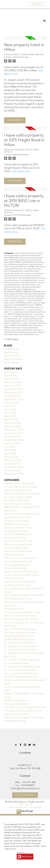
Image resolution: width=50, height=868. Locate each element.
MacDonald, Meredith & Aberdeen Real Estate (28, 294)
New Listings (11, 353)
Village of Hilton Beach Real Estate (24, 718)
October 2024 (12, 437)
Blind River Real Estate (19, 260)
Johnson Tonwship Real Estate (21, 575)
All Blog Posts (11, 349)
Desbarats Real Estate (19, 267)
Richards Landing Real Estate (21, 619)
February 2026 (13, 382)
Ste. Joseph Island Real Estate (31, 319)
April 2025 (10, 416)
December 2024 (13, 430)
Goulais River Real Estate (14, 274)
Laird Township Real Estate (19, 582)
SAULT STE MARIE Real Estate (21, 303)
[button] (16, 745)
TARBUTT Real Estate (12, 328)
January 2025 (12, 427)
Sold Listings (11, 363)
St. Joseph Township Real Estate (23, 317)
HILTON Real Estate (22, 215)
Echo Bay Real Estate (33, 269)
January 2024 (12, 464)
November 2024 (13, 433)
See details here (21, 171)
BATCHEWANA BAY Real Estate (16, 258)
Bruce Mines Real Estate (18, 504)
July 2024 (10, 447)
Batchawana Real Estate (31, 255)
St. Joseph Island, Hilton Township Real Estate (28, 312)
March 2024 (11, 457)
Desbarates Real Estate (17, 517)
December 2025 (13, 389)
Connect (36, 4)
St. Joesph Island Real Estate (20, 646)
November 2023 (13, 467)
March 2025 (11, 420)
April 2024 (10, 454)
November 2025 (14, 393)
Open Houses (12, 356)
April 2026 (10, 376)
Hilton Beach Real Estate (31, 276)
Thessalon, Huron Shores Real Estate (18, 330)
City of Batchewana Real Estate (16, 265)
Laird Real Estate (28, 285)
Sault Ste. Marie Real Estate (20, 633)
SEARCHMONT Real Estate (24, 305)
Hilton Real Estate (21, 155)
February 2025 (13, 423)
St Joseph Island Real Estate (29, 307)
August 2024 (11, 444)
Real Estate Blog (13, 359)
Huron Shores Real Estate (18, 562)
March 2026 (11, 379)
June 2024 (10, 450)
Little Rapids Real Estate (31, 287)
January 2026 (12, 386)
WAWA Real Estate (31, 335)
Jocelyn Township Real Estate (25, 283)
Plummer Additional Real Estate (32, 296)
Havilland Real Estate (12, 276)
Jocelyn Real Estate (15, 568)
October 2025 (12, 396)
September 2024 (14, 440)
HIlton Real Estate (21, 57)
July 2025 (10, 406)
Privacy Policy (25, 805)
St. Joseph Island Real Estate (20, 650)
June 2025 (10, 410)
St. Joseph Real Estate (17, 663)
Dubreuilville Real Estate (14, 269)
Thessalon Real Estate (29, 328)
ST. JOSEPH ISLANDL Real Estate (18, 314)
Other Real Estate (12, 296)
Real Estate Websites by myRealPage (25, 807)
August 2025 (11, 403)
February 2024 (13, 460)
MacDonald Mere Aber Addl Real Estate (20, 289)
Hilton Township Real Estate (29, 278)
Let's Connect (25, 795)
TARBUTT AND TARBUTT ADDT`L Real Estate (26, 326)
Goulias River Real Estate (34, 274)
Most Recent (11, 372)
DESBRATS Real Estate (37, 267)
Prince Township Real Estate (15, 298)
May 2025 (10, 413)
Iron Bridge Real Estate (28, 280)
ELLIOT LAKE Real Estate (13, 271)
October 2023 (12, 471)
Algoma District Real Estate (26, 253)
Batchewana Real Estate (18, 497)
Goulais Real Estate (31, 271)
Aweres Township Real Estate (21, 487)
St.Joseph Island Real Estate (20, 670)
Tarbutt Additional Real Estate (16, 321)
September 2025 (14, 399)
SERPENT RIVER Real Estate (19, 640)
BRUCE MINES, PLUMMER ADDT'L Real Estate (27, 262)
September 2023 (14, 474)
